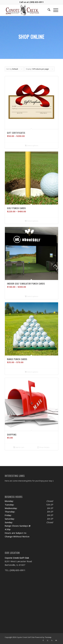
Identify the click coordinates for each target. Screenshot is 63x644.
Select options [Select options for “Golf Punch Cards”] (32, 221)
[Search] (48, 10)
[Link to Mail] (56, 640)
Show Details (43, 447)
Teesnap (48, 637)
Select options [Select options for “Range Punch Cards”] (32, 372)
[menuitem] (48, 10)
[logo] (26, 10)
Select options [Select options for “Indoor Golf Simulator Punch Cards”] (32, 297)
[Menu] (54, 10)
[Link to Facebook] (43, 640)
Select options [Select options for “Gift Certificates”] (32, 146)
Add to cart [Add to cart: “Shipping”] (19, 447)
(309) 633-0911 (37, 2)
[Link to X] (48, 640)
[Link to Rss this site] (52, 640)
